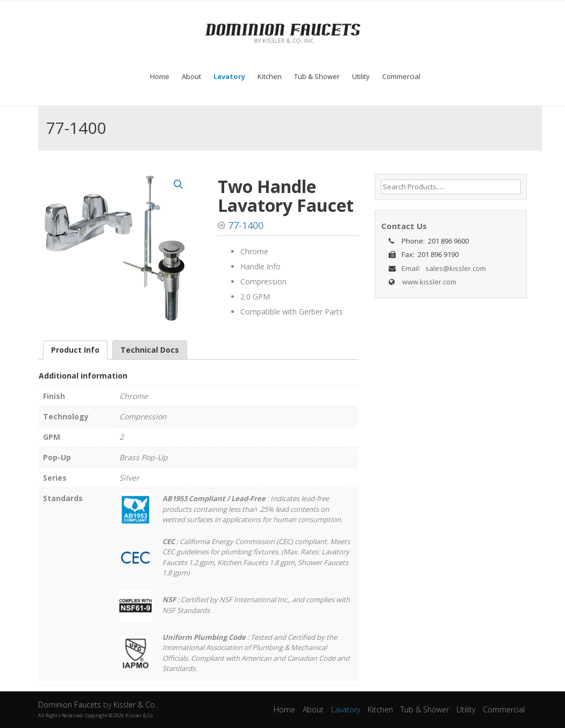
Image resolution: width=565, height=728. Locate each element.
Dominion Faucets (71, 705)
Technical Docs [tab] (150, 350)
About (191, 76)
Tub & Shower (317, 76)
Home (160, 76)
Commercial (401, 76)
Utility (361, 76)
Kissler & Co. (135, 705)
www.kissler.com (429, 282)
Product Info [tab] (75, 350)
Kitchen (270, 76)
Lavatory (229, 76)
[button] (178, 184)
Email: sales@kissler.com (442, 268)
